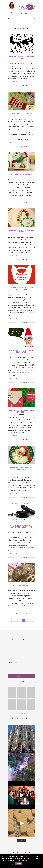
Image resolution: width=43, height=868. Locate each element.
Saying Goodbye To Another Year (22, 57)
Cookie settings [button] (8, 864)
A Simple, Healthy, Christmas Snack (22, 231)
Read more (12, 82)
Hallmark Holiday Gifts (22, 174)
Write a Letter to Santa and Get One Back (21, 411)
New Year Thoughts (22, 585)
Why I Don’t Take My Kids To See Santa (21, 469)
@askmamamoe (22, 714)
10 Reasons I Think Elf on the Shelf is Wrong (22, 351)
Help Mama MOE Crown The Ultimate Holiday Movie (21, 526)
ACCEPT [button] (18, 864)
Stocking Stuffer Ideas (21, 114)
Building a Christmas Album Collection (22, 289)
